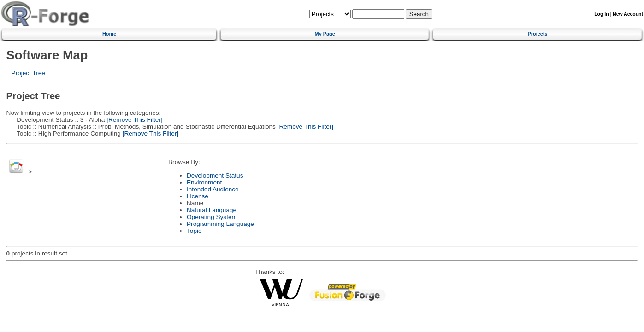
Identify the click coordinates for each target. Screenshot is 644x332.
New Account (628, 14)
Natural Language (212, 210)
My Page (325, 34)
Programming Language (220, 224)
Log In (601, 14)
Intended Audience (213, 189)
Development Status (215, 175)
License (198, 196)
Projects (538, 34)
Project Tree (28, 73)
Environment (204, 182)
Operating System (212, 217)
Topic (194, 231)
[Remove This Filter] (133, 120)
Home (109, 34)
